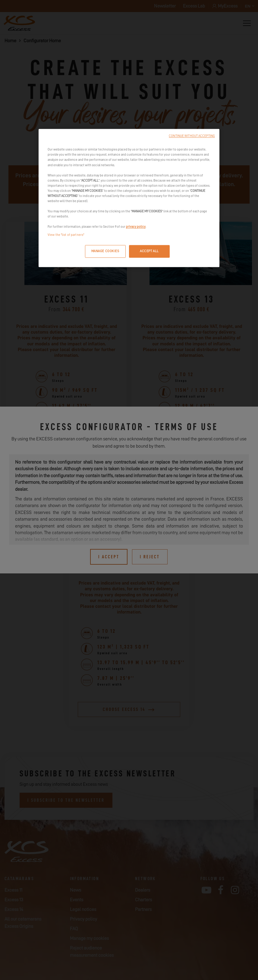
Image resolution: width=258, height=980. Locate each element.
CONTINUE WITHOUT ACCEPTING (192, 136)
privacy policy (136, 227)
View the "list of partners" (66, 235)
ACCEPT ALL (149, 251)
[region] (129, 198)
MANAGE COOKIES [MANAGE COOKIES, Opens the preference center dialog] (105, 251)
